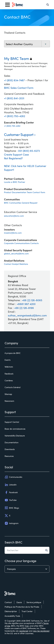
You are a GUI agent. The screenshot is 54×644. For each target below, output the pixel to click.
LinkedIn (11, 485)
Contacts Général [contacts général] (13, 387)
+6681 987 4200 (26, 304)
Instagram (11, 523)
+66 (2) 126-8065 (32, 300)
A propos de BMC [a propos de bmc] (13, 353)
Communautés (13, 477)
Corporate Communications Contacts (21, 243)
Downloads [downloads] (10, 449)
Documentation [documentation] (11, 442)
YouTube (11, 500)
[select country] (27, 44)
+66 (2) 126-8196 (24, 308)
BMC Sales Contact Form (19, 88)
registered (24, 631)
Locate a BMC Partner (15, 182)
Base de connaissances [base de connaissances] (15, 429)
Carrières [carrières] (9, 381)
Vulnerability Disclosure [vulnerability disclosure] (15, 436)
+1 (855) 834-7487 (15, 80)
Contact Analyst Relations (16, 264)
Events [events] (7, 360)
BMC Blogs (12, 508)
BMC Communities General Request (21, 203)
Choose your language (20, 561)
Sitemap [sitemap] (8, 394)
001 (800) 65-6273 (29, 151)
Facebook (11, 492)
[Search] (48, 5)
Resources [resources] (9, 456)
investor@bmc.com (13, 233)
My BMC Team (18, 58)
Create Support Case (16, 155)
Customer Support (19, 134)
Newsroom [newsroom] (9, 401)
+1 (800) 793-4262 (15, 116)
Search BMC (13, 542)
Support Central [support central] (12, 422)
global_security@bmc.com (16, 254)
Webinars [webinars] (9, 367)
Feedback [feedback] (9, 374)
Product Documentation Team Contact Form (25, 192)
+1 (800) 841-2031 (14, 98)
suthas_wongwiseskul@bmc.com (27, 315)
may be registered (41, 631)
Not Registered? (13, 158)
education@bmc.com (14, 216)
